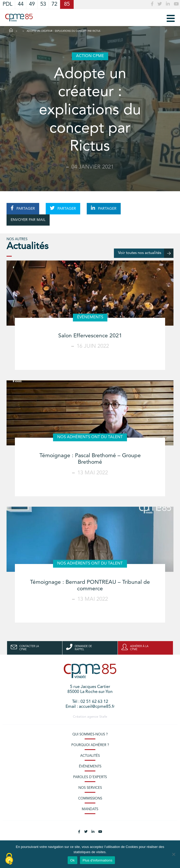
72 (54, 4)
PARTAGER (23, 208)
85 (67, 4)
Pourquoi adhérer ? (90, 745)
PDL (7, 4)
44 (21, 4)
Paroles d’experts (90, 777)
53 (43, 4)
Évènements (90, 767)
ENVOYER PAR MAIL (28, 220)
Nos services (90, 788)
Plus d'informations (97, 860)
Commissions (90, 799)
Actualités (90, 756)
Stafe (103, 717)
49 (32, 4)
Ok (72, 860)
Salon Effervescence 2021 (90, 336)
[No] (173, 854)
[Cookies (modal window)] (9, 859)
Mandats (90, 809)
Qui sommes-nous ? (90, 734)
